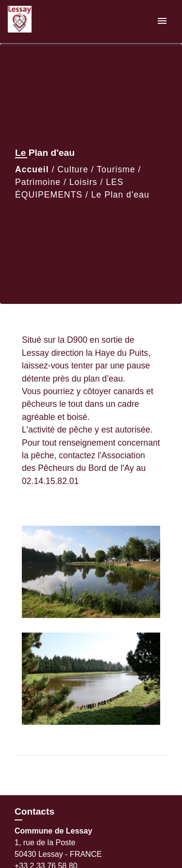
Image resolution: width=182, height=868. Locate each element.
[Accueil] (44, 22)
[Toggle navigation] (162, 22)
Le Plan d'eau (120, 195)
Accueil (32, 169)
